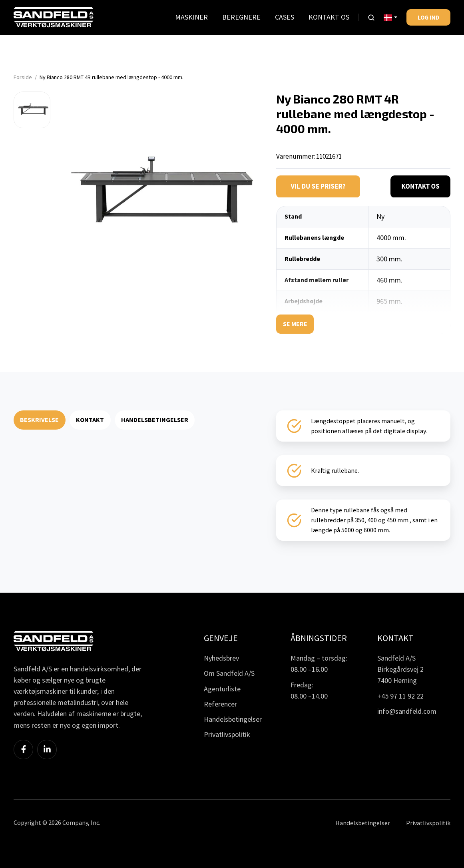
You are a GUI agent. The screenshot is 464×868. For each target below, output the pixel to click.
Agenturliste (222, 689)
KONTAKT (90, 420)
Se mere (295, 324)
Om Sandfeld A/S (229, 673)
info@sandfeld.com (407, 711)
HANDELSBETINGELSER (155, 420)
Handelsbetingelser (233, 719)
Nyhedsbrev (221, 658)
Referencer (220, 704)
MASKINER (191, 17)
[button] (371, 18)
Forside (23, 77)
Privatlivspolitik (227, 734)
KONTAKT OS (329, 17)
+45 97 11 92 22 (400, 696)
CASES (285, 17)
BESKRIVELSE (39, 420)
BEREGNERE (241, 17)
